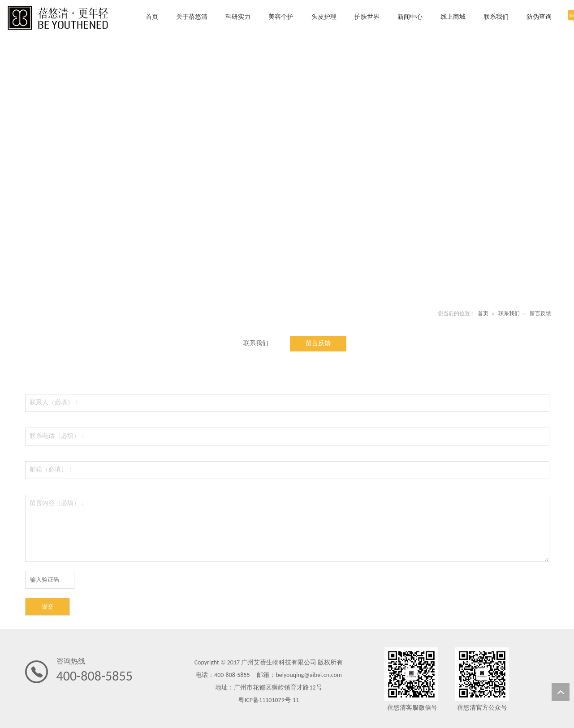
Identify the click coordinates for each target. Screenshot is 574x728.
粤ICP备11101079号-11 (269, 700)
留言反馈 (540, 313)
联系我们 (509, 313)
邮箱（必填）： (52, 469)
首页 (483, 313)
